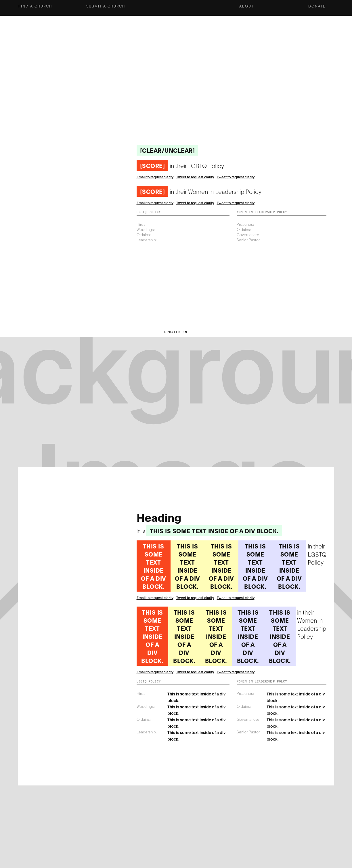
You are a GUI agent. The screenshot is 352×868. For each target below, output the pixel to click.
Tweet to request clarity (195, 177)
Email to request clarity (155, 177)
